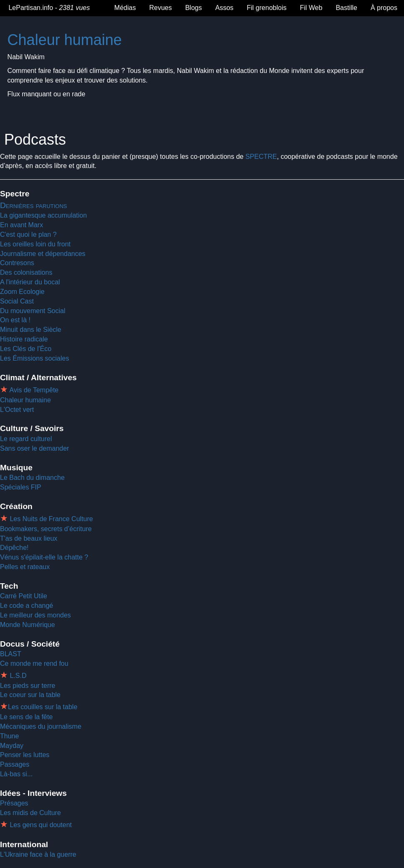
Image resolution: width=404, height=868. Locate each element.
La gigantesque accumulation (43, 215)
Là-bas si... (16, 774)
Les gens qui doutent (40, 825)
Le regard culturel (26, 439)
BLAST (11, 654)
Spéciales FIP (21, 487)
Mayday (12, 746)
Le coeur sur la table (30, 695)
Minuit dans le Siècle (31, 330)
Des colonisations (26, 272)
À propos (384, 8)
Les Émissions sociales (34, 358)
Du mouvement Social (33, 311)
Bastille (346, 8)
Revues (160, 8)
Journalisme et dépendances (43, 254)
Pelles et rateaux (25, 567)
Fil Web (311, 8)
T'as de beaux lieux (29, 538)
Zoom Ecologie (22, 292)
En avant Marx (21, 225)
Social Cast (17, 301)
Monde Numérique (28, 625)
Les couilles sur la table (43, 707)
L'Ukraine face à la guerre (38, 854)
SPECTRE (261, 157)
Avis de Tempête (33, 390)
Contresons (17, 263)
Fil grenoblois (266, 8)
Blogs (194, 8)
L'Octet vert (17, 410)
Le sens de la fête (26, 717)
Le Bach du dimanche (32, 478)
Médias (125, 8)
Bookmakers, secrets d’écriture (46, 529)
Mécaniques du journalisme (41, 726)
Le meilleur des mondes (35, 615)
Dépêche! (14, 548)
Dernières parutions (34, 205)
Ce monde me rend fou (34, 664)
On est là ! (15, 320)
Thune (9, 736)
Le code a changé (27, 606)
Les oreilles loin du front (35, 244)
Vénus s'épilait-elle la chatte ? (44, 557)
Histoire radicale (24, 339)
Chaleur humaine (65, 40)
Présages (14, 803)
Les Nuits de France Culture (50, 519)
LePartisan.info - (48, 8)
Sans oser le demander (34, 448)
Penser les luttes (25, 755)
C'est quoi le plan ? (28, 235)
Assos (225, 8)
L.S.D (17, 676)
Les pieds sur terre (28, 686)
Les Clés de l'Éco (26, 349)
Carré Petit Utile (24, 596)
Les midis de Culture (30, 813)
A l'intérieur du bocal (30, 282)
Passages (15, 764)
